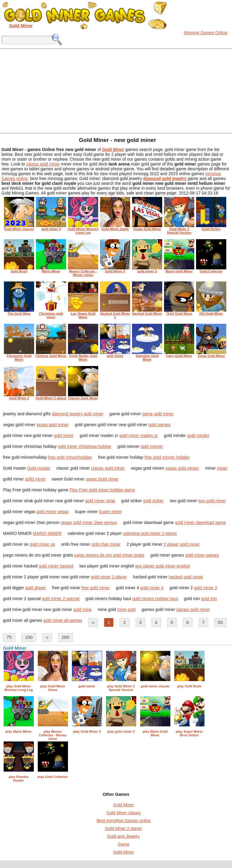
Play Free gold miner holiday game (102, 490)
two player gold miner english (163, 566)
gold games (159, 425)
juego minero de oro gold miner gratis (109, 555)
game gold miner (158, 414)
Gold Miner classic (124, 813)
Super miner (110, 512)
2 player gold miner (182, 544)
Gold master (39, 468)
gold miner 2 (206, 588)
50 (220, 622)
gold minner (152, 446)
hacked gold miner (186, 577)
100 (29, 637)
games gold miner (193, 609)
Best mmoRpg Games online (124, 821)
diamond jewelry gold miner (78, 414)
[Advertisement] (116, 91)
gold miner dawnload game (200, 522)
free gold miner (96, 588)
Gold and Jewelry (124, 836)
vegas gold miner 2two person (89, 522)
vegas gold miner (53, 425)
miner (222, 468)
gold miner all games (63, 620)
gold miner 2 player (109, 577)
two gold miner (212, 501)
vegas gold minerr (182, 468)
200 (66, 637)
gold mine (83, 609)
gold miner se (42, 544)
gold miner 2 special (61, 599)
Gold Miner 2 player (124, 828)
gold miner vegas (53, 512)
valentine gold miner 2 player (150, 533)
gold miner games (202, 555)
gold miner (64, 436)
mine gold (126, 609)
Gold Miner (124, 805)
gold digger (35, 588)
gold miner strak (100, 501)
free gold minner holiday (167, 457)
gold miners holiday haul (155, 599)
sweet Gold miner (102, 479)
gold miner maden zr (139, 436)
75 (9, 637)
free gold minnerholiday (70, 457)
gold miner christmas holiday (84, 446)
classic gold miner (43, 164)
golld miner (35, 479)
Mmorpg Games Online (206, 33)
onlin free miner (106, 544)
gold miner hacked (56, 566)
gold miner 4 (152, 588)
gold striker (153, 501)
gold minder (198, 436)
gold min (209, 599)
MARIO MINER (47, 533)
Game (124, 844)
